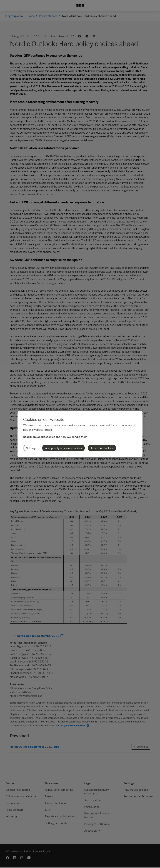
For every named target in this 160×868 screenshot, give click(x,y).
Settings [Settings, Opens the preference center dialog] (31, 448)
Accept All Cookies (102, 448)
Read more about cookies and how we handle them (55, 437)
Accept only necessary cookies (63, 448)
